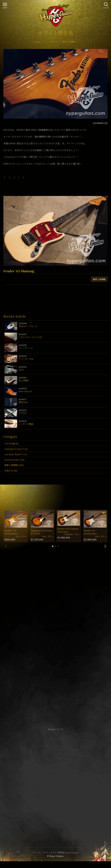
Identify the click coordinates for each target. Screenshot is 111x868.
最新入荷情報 (99, 279)
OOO (21, 370)
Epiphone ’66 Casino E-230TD (42, 532)
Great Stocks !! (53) (14, 460)
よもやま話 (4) (11, 443)
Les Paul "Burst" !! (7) (16, 454)
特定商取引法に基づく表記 (55, 781)
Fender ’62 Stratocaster (90, 532)
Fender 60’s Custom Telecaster (68, 530)
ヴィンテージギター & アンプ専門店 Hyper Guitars (55, 852)
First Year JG (25, 391)
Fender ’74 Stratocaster (11, 532)
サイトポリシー (55, 777)
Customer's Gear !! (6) (16, 449)
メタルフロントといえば (30, 337)
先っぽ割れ (24, 380)
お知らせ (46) (11, 471)
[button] (53, 546)
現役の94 (23, 402)
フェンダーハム (26, 348)
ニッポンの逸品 (26, 424)
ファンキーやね (26, 359)
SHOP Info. (56, 645)
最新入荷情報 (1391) (14, 465)
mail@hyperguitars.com (60, 636)
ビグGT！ (23, 413)
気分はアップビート (28, 326)
